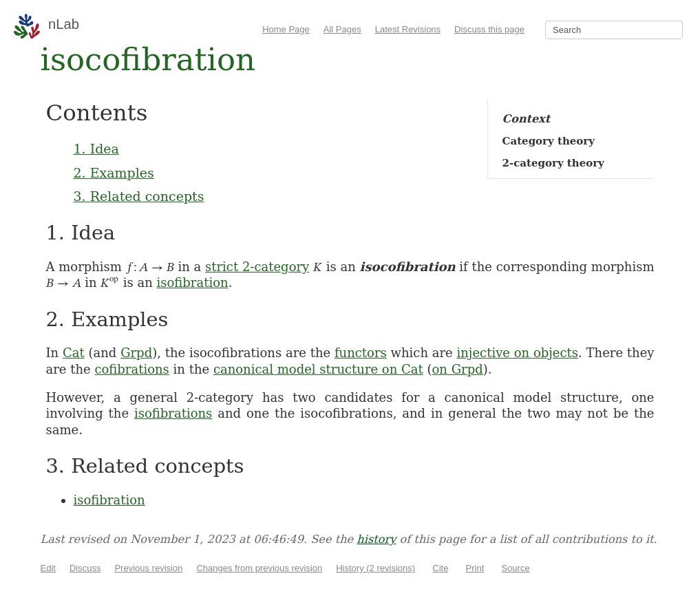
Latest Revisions (408, 29)
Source (515, 568)
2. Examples (114, 173)
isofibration (193, 282)
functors (361, 353)
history (376, 539)
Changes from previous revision (259, 568)
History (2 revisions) (375, 568)
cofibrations (131, 369)
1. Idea (96, 149)
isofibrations (173, 413)
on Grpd (458, 369)
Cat (74, 353)
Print (475, 568)
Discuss (85, 568)
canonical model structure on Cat (318, 369)
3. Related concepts (139, 196)
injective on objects (518, 353)
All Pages (342, 29)
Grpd (136, 353)
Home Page (286, 29)
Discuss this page (489, 29)
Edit (48, 568)
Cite (440, 568)
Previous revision (148, 568)
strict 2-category (257, 267)
